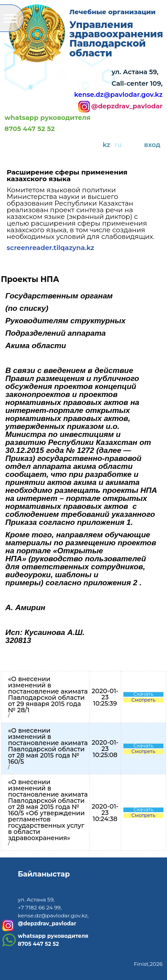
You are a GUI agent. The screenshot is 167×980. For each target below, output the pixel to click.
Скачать (144, 694)
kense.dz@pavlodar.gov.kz (118, 95)
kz (106, 145)
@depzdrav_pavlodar (127, 107)
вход (153, 145)
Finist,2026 (148, 964)
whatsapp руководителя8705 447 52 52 (47, 123)
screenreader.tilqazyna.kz (51, 248)
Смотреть (143, 700)
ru (118, 145)
